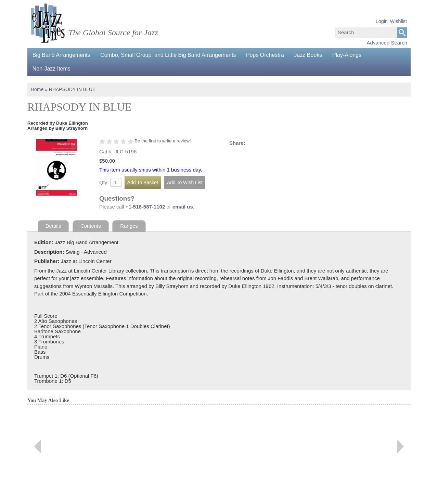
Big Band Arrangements (61, 55)
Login (382, 21)
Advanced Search (387, 43)
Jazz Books (309, 55)
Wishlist (398, 21)
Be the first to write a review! (163, 141)
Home (37, 89)
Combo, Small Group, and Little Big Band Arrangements (169, 55)
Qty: (104, 182)
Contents (91, 226)
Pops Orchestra (266, 55)
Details (53, 226)
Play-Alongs (348, 55)
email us (183, 207)
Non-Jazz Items (51, 69)
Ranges (129, 226)
